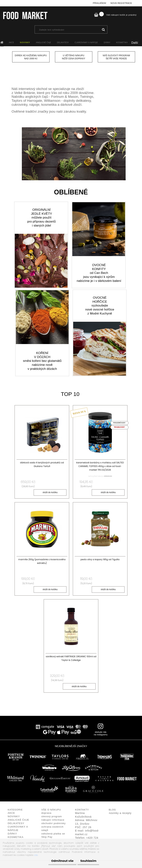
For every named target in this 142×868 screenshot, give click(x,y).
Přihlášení (99, 3)
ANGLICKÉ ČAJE (43, 42)
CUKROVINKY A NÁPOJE (86, 42)
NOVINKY (25, 42)
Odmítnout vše (57, 861)
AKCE (11, 42)
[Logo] (25, 15)
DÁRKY (107, 42)
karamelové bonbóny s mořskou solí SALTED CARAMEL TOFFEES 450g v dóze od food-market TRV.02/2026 (100, 466)
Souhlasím (86, 861)
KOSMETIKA (122, 42)
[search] (103, 30)
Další (135, 43)
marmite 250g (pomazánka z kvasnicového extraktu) (42, 562)
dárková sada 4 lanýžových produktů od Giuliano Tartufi (42, 464)
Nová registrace (121, 3)
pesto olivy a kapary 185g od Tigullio (100, 560)
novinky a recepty (120, 814)
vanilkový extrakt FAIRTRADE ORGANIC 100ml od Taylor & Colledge (71, 659)
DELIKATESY (63, 42)
